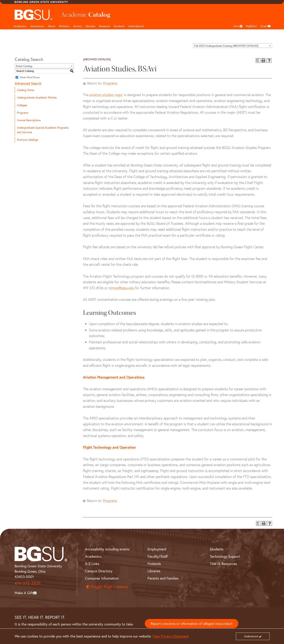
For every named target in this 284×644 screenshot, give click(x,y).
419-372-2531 (28, 583)
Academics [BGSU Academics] (93, 556)
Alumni (77, 26)
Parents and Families (163, 578)
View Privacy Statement (171, 636)
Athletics (64, 26)
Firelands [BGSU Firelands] (154, 564)
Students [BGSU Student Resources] (217, 549)
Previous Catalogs (28, 140)
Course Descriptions (29, 120)
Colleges (22, 105)
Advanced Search (28, 83)
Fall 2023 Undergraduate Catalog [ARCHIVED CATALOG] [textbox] (226, 46)
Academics (20, 26)
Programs (23, 113)
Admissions (37, 26)
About (51, 26)
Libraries (90, 26)
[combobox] (233, 46)
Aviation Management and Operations (114, 377)
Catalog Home (26, 90)
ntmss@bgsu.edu (121, 288)
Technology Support (225, 556)
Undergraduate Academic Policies (37, 98)
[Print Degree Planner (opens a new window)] (258, 61)
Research (105, 26)
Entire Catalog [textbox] (24, 66)
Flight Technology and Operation (109, 447)
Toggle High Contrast (107, 587)
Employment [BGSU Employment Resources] (157, 549)
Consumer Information (102, 578)
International (136, 26)
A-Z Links (92, 564)
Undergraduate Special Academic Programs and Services (43, 130)
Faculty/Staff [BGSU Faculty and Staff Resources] (158, 556)
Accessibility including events (107, 549)
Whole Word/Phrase (30, 77)
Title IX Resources (223, 564)
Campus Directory (99, 571)
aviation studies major (106, 95)
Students (119, 26)
